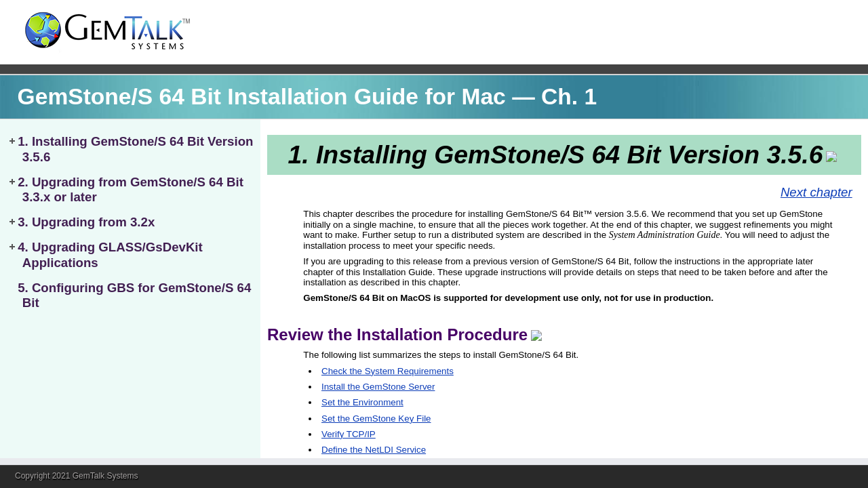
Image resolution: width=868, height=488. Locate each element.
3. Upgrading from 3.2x (86, 222)
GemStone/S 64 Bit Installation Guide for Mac (262, 97)
